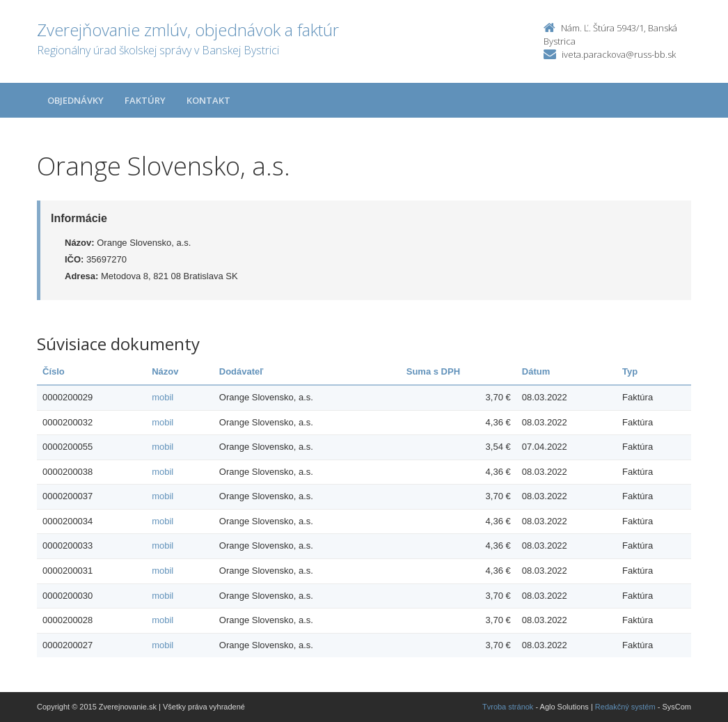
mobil (163, 397)
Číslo (54, 371)
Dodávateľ (242, 371)
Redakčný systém (625, 707)
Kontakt (208, 100)
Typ (630, 371)
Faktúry (145, 100)
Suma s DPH (433, 371)
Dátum (536, 371)
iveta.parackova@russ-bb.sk (619, 54)
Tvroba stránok (508, 707)
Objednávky (76, 100)
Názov (165, 371)
